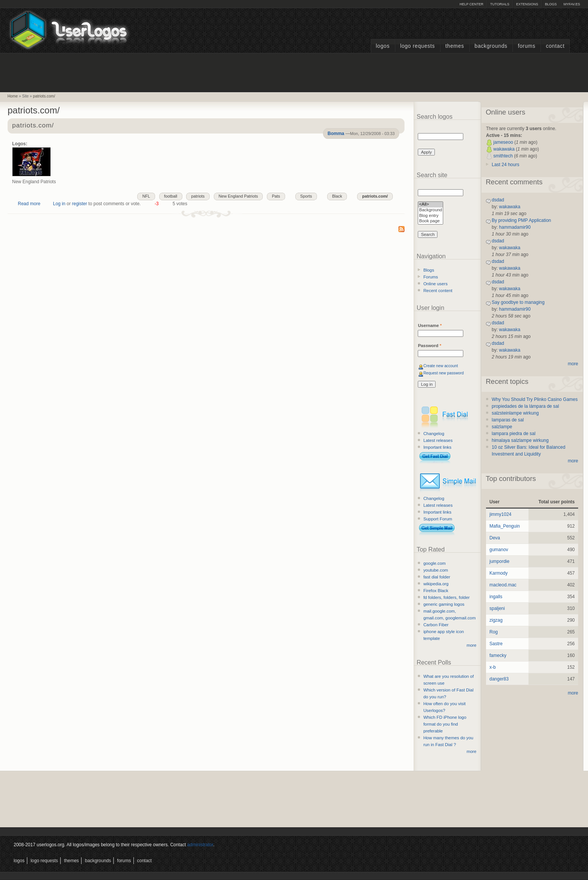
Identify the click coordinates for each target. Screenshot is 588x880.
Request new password (444, 373)
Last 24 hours (506, 165)
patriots (198, 196)
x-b (493, 667)
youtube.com (436, 570)
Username (430, 325)
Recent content (438, 291)
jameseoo (503, 142)
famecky (498, 655)
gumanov (499, 550)
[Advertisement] (294, 72)
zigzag (496, 620)
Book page (430, 221)
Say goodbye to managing (518, 302)
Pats (276, 196)
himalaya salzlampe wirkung (520, 440)
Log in (59, 204)
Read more (29, 204)
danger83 (499, 679)
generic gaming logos (444, 604)
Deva (495, 538)
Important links (437, 447)
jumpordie (499, 561)
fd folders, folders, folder (447, 597)
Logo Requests (417, 46)
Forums (527, 46)
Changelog (434, 434)
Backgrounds (491, 46)
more (472, 645)
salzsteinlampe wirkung (515, 413)
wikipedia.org (436, 584)
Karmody (499, 573)
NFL (146, 196)
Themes (455, 46)
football (171, 196)
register (80, 204)
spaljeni (497, 608)
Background (430, 210)
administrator (200, 845)
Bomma (336, 134)
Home (13, 96)
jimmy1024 (500, 514)
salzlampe (502, 427)
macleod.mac (503, 585)
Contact (555, 46)
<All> (430, 205)
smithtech (503, 156)
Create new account (441, 366)
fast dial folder (437, 577)
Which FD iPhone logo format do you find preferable (445, 724)
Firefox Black (436, 591)
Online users (436, 284)
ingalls (496, 597)
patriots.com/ (44, 96)
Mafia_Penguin (505, 526)
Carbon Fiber (436, 625)
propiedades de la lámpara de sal (525, 406)
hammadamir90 (515, 227)
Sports (306, 196)
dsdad (498, 200)
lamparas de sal (508, 420)
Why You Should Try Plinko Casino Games (535, 399)
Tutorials (500, 4)
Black (337, 196)
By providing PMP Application (521, 220)
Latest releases (438, 440)
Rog (494, 632)
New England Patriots (238, 196)
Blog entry (430, 216)
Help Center (471, 4)
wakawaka (504, 149)
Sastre (496, 644)
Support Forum (438, 519)
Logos (383, 46)
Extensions (527, 4)
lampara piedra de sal (514, 434)
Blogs (551, 4)
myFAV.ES (572, 4)
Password (429, 346)
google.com (435, 563)
